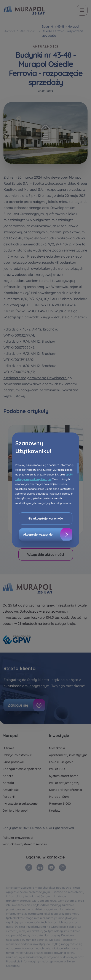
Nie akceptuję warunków (46, 518)
